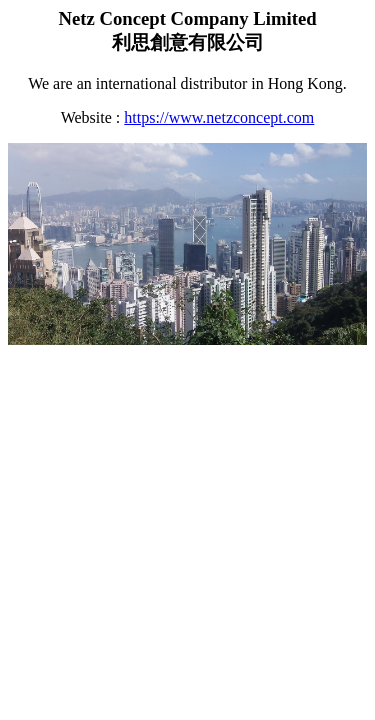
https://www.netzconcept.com (219, 117)
